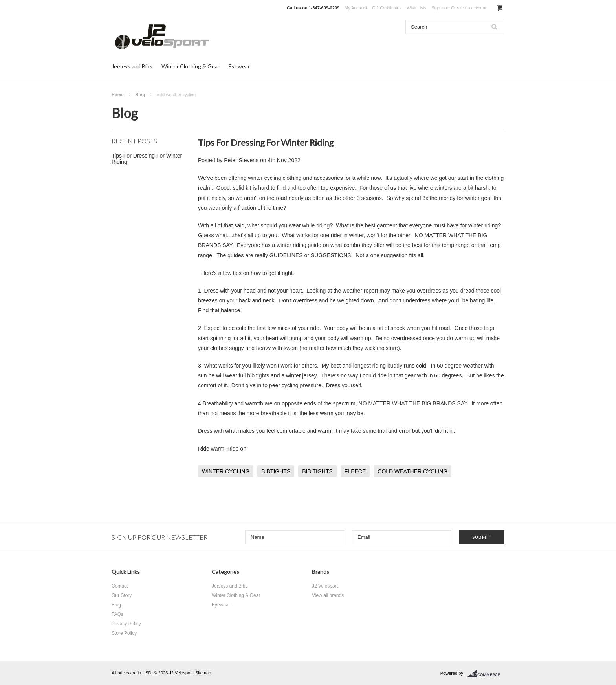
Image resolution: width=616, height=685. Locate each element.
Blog (140, 95)
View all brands (328, 595)
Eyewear (239, 66)
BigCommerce (486, 674)
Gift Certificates (387, 8)
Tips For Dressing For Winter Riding (147, 159)
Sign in (438, 8)
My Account (356, 8)
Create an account (469, 8)
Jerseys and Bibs (132, 66)
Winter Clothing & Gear (191, 66)
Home (118, 95)
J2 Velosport (325, 586)
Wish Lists (416, 8)
